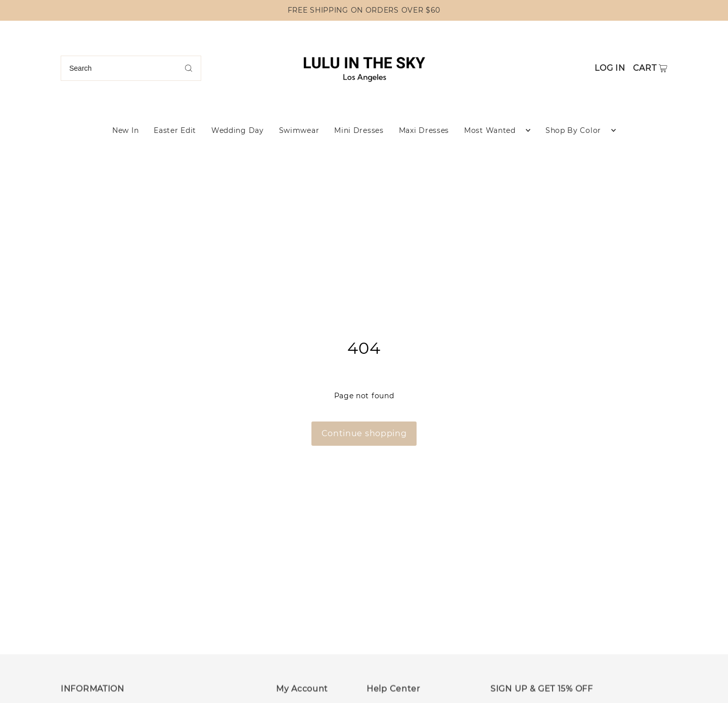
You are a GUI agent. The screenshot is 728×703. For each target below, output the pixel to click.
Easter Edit (175, 130)
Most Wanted (490, 130)
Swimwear (299, 130)
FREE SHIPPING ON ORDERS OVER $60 (364, 10)
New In (125, 130)
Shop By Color (573, 130)
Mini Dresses (359, 130)
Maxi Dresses (424, 130)
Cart (645, 68)
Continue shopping (364, 433)
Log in (610, 68)
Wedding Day (238, 130)
